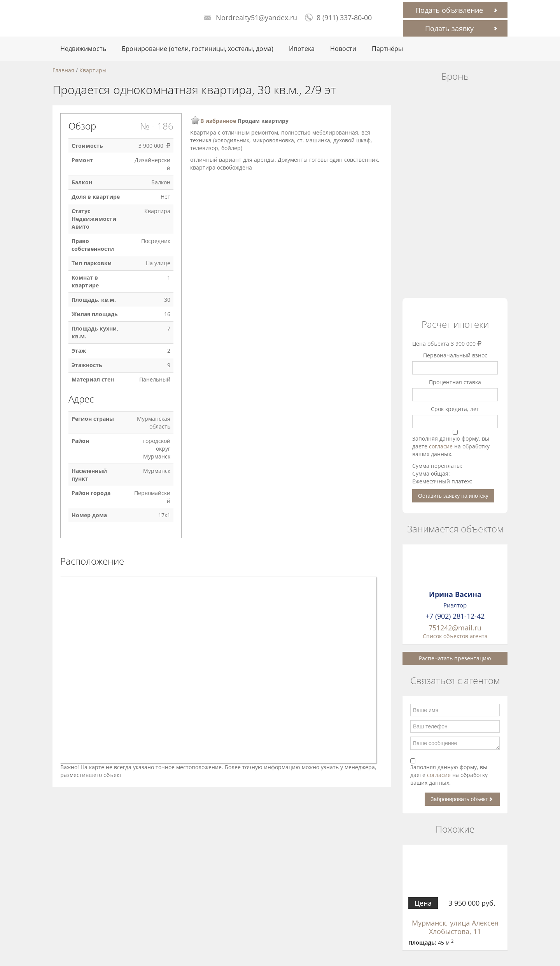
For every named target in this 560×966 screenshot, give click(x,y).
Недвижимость (83, 49)
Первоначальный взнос (455, 355)
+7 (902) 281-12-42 (455, 616)
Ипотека (302, 49)
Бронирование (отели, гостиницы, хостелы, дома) (198, 49)
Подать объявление (449, 10)
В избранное (218, 121)
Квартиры (93, 70)
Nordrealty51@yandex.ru (256, 17)
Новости (343, 49)
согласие (442, 446)
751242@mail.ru (455, 628)
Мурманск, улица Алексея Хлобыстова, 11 (455, 927)
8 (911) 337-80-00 (344, 17)
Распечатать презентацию (455, 658)
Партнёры (387, 49)
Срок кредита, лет (455, 409)
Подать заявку (449, 28)
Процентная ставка (455, 382)
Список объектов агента (455, 636)
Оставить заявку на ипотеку (453, 496)
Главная (63, 70)
